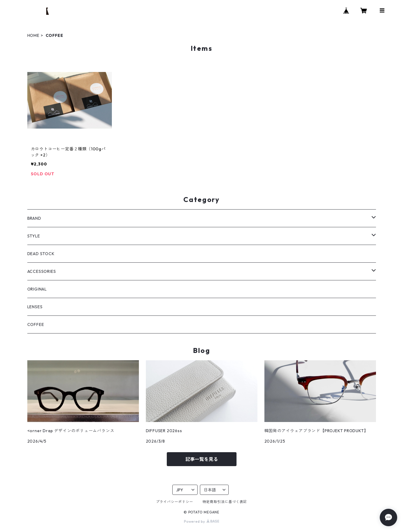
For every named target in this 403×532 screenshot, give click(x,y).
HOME (33, 35)
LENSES (35, 307)
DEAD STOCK (41, 254)
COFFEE (36, 324)
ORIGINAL (37, 289)
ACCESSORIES (42, 271)
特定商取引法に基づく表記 (225, 502)
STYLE (34, 236)
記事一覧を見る (202, 459)
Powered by (201, 521)
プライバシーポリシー (175, 502)
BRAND (34, 218)
